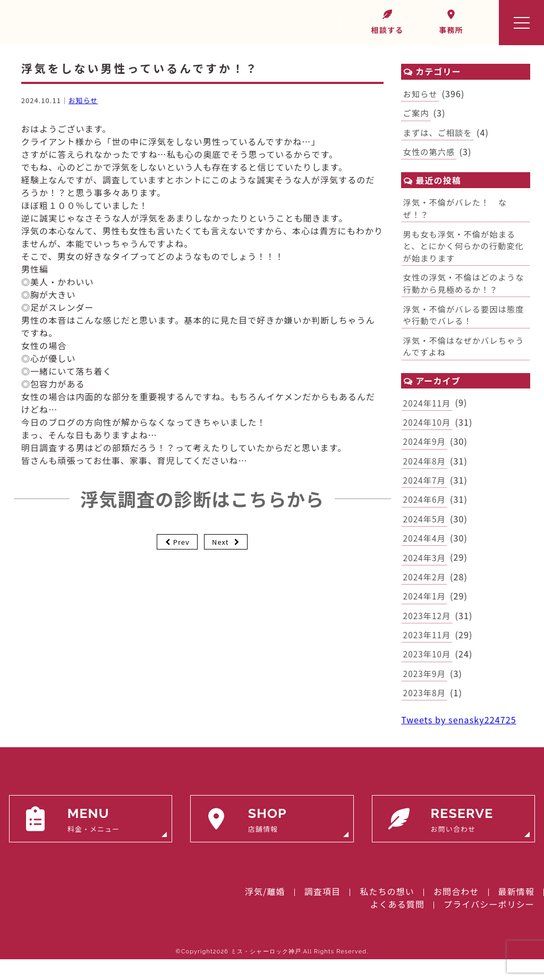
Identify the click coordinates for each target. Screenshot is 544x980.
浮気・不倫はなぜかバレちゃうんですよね (462, 356)
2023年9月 (426, 693)
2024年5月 (426, 533)
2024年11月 (428, 413)
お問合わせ (456, 912)
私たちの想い (387, 912)
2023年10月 (428, 673)
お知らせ (83, 100)
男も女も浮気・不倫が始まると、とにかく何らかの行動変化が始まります (462, 251)
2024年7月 (426, 493)
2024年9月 (426, 453)
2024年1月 (426, 613)
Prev (181, 542)
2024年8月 (426, 473)
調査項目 (322, 912)
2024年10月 (428, 433)
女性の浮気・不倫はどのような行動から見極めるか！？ (462, 290)
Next (220, 542)
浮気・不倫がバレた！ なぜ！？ (458, 212)
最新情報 (516, 912)
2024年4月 (426, 553)
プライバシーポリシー (489, 925)
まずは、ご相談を (440, 134)
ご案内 (417, 114)
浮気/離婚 (265, 912)
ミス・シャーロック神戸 (266, 972)
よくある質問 (397, 925)
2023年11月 (428, 653)
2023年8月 (426, 713)
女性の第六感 (431, 154)
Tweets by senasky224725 (459, 740)
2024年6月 (426, 513)
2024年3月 (426, 573)
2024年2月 (426, 593)
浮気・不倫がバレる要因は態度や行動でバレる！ (462, 323)
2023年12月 (428, 633)
